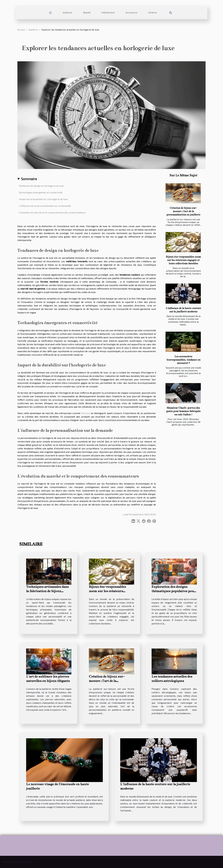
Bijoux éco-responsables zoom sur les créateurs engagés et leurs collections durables (183, 260)
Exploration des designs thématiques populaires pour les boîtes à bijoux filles (173, 591)
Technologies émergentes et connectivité (41, 192)
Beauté (87, 12)
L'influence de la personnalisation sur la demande (45, 206)
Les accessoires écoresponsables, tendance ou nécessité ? (183, 360)
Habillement (108, 12)
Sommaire (29, 179)
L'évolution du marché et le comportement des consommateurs (52, 212)
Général (153, 12)
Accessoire (132, 12)
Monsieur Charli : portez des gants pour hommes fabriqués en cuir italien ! (183, 411)
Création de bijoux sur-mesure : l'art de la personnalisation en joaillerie (183, 211)
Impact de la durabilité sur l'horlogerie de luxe (43, 199)
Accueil (21, 30)
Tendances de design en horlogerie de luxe (41, 186)
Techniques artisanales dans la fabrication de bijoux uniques (47, 591)
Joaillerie (67, 12)
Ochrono (85, 413)
